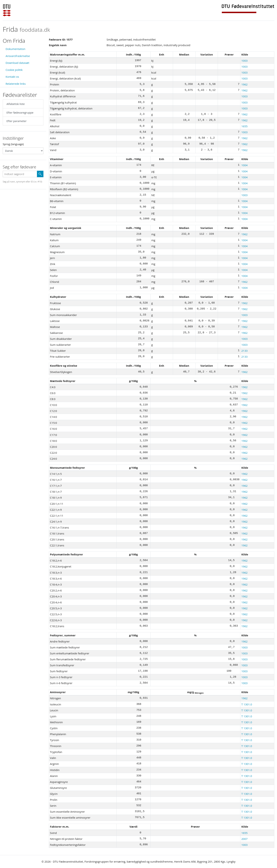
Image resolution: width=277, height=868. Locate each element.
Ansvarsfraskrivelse (18, 56)
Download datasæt (17, 63)
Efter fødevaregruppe (20, 112)
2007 (244, 839)
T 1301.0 (247, 704)
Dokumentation (15, 49)
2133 (244, 351)
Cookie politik (14, 70)
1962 (244, 84)
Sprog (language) (13, 144)
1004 (244, 165)
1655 (244, 126)
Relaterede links (16, 84)
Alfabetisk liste (16, 104)
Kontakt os (12, 77)
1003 (244, 61)
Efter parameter (16, 121)
